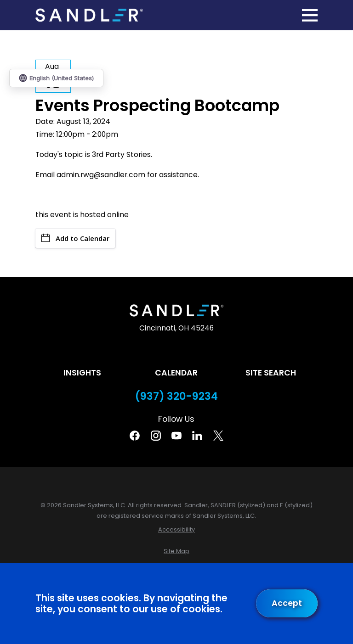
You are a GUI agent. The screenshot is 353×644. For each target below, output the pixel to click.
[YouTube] (176, 436)
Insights (82, 373)
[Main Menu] (310, 15)
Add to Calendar (75, 238)
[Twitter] (218, 436)
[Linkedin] (197, 436)
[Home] (89, 15)
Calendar (176, 373)
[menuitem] (176, 529)
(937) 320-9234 (176, 396)
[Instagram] (156, 436)
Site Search (271, 373)
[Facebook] (135, 436)
